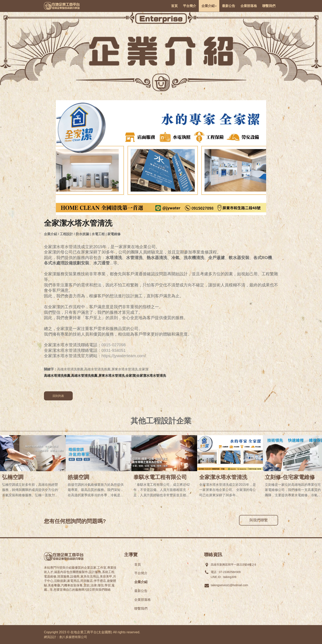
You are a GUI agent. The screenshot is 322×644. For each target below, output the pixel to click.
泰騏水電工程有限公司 (160, 477)
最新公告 (141, 591)
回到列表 (58, 396)
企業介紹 (141, 582)
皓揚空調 (78, 477)
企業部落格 (143, 600)
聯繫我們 (141, 609)
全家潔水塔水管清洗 (223, 477)
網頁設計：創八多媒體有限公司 (66, 637)
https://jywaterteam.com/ (124, 356)
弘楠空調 (13, 477)
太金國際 (105, 632)
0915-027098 (114, 345)
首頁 (138, 564)
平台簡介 (141, 573)
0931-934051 (114, 350)
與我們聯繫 (259, 520)
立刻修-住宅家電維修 (290, 477)
